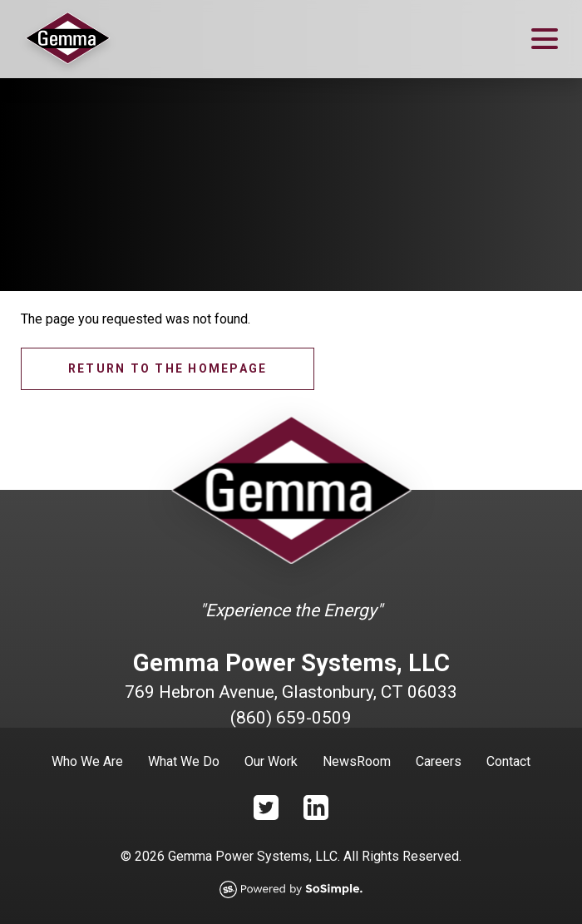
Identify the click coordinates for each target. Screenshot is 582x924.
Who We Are (87, 761)
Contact (508, 761)
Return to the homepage (168, 368)
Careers (439, 761)
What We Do (184, 761)
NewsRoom (357, 761)
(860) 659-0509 (291, 718)
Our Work (271, 761)
